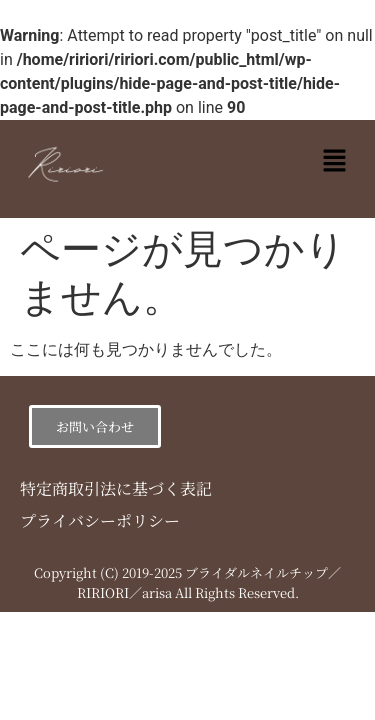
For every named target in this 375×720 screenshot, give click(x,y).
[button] (335, 162)
